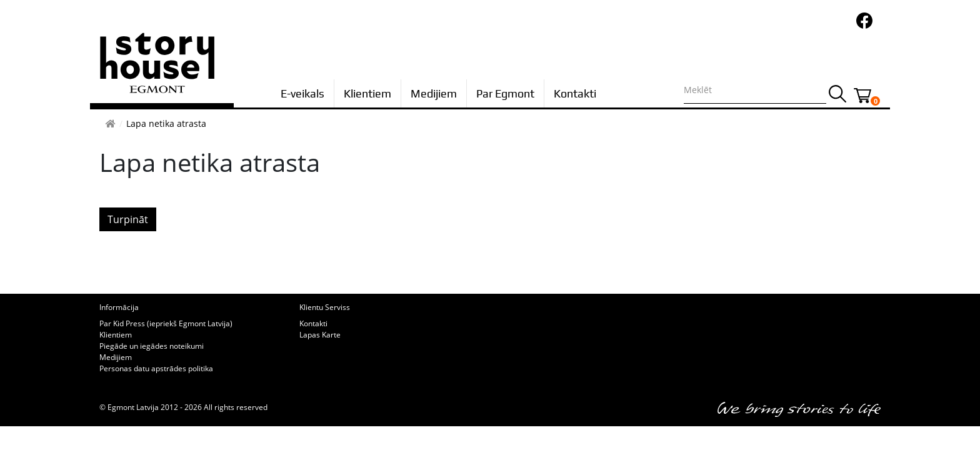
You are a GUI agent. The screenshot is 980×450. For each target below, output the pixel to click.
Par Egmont (505, 93)
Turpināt (128, 219)
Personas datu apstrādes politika (156, 368)
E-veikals (302, 93)
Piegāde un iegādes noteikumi (152, 346)
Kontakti (575, 93)
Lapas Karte (320, 335)
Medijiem (434, 93)
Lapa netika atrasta (166, 123)
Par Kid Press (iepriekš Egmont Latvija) (166, 323)
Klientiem (367, 93)
